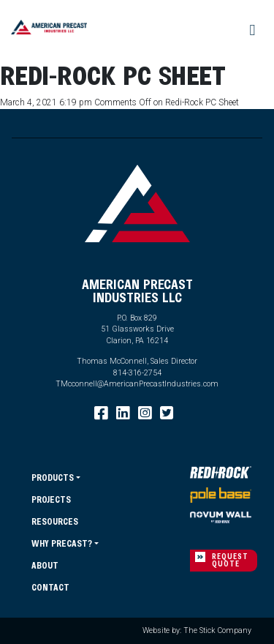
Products (53, 477)
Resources (55, 521)
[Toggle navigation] (253, 30)
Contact (50, 587)
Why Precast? (62, 543)
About (45, 565)
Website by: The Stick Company (197, 630)
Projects (51, 499)
